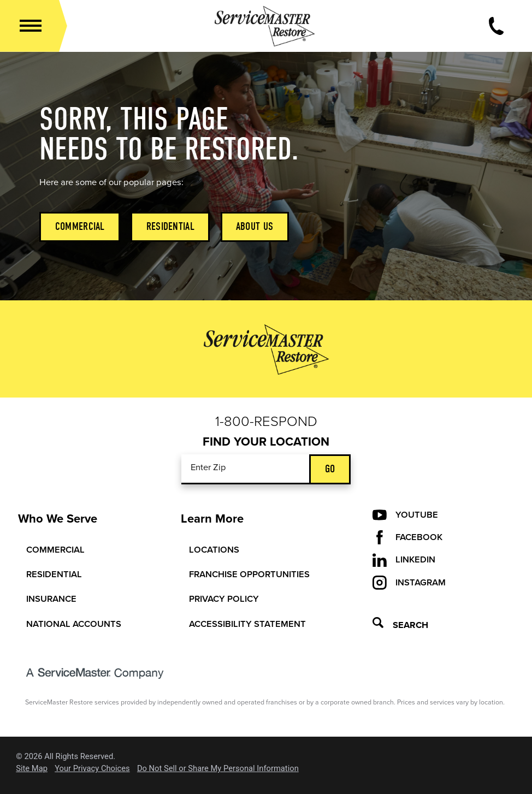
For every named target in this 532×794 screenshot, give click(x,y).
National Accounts (74, 624)
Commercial (80, 226)
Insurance (51, 599)
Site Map (32, 769)
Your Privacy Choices (92, 769)
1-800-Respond (266, 421)
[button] (31, 26)
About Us (255, 226)
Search (400, 625)
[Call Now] (496, 26)
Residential (170, 226)
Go (330, 469)
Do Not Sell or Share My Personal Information (218, 769)
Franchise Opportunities (249, 574)
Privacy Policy (224, 599)
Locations (214, 550)
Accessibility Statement (247, 624)
